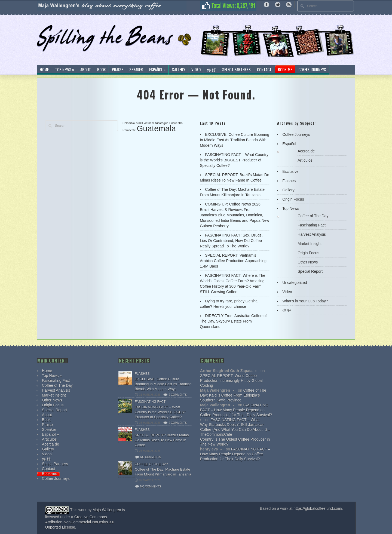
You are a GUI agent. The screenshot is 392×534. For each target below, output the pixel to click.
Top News (291, 208)
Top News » (65, 70)
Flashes (289, 181)
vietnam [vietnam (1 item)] (149, 123)
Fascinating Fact (312, 225)
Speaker (136, 70)
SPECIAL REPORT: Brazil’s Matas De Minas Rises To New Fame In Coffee (162, 440)
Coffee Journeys (312, 70)
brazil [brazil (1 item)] (139, 123)
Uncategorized (295, 283)
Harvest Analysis (312, 234)
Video (196, 70)
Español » (157, 70)
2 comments (178, 395)
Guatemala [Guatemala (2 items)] (156, 128)
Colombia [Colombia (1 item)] (129, 123)
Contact (264, 70)
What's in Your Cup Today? (305, 301)
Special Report (310, 271)
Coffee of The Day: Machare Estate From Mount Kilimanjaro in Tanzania (163, 472)
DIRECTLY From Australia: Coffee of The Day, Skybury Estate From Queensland (233, 321)
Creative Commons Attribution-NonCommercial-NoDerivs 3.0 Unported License (80, 522)
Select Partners (236, 70)
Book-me (285, 70)
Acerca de (306, 151)
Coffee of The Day (313, 216)
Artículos (305, 160)
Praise (117, 70)
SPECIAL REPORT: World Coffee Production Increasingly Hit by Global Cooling (231, 380)
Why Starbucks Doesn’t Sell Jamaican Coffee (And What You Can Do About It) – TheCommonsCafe (235, 429)
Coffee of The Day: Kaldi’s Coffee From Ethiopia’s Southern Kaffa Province (233, 395)
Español (289, 144)
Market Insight (310, 244)
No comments (151, 457)
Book (101, 70)
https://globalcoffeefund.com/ (318, 508)
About (86, 70)
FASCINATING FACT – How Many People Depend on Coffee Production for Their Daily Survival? (236, 410)
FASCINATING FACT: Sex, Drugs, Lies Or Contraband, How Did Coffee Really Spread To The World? (231, 241)
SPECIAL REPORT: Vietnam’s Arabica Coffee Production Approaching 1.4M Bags (233, 261)
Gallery (178, 70)
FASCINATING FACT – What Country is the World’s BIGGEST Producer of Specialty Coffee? (234, 160)
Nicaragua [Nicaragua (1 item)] (162, 123)
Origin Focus (293, 199)
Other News (308, 262)
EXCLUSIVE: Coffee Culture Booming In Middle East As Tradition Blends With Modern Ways (235, 140)
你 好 (211, 70)
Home (44, 70)
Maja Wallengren (107, 510)
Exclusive (290, 171)
